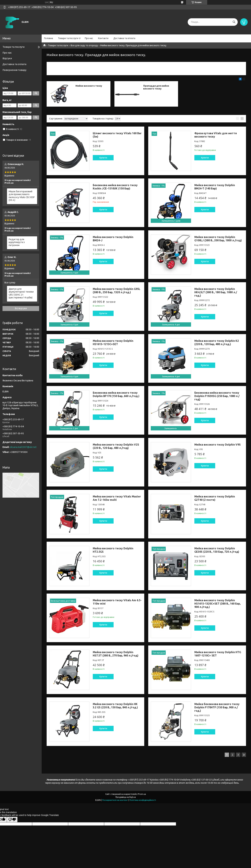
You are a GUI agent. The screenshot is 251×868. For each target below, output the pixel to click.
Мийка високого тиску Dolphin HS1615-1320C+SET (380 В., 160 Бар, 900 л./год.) (218, 604)
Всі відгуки (21, 308)
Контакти (103, 38)
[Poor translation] (12, 820)
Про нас (89, 38)
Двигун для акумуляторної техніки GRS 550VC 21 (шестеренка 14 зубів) (21, 293)
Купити (103, 158)
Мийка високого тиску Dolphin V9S (218, 445)
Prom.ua (142, 794)
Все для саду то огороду (84, 45)
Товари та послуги (68, 38)
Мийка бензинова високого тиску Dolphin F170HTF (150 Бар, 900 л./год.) (217, 707)
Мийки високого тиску (89, 86)
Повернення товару (14, 70)
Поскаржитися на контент (115, 800)
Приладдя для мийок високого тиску (156, 87)
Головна (49, 38)
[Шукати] (234, 22)
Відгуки (7, 58)
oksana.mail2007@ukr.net (23, 447)
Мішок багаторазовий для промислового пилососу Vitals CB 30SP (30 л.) (22, 196)
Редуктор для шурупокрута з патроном (17, 242)
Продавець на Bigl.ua (126, 797)
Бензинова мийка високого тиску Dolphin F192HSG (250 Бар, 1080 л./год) (217, 396)
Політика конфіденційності (143, 800)
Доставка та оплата (124, 38)
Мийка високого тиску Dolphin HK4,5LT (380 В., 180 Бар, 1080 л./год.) (216, 292)
